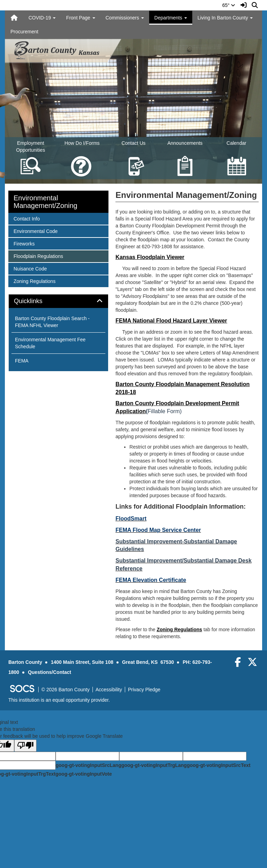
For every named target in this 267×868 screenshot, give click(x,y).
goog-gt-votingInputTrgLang (154, 765)
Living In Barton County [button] (225, 18)
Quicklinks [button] (36, 301)
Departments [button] (171, 18)
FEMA (22, 361)
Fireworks (24, 243)
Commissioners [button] (125, 18)
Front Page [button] (80, 18)
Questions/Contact (49, 672)
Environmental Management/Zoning (45, 202)
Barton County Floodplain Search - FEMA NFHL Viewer (52, 322)
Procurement (24, 32)
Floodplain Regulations (38, 256)
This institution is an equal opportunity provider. (59, 700)
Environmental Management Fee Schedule (50, 343)
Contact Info (27, 218)
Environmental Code (35, 231)
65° (229, 5)
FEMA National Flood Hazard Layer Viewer (171, 321)
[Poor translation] (25, 746)
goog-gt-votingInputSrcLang (88, 765)
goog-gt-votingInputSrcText (219, 765)
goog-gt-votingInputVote (83, 774)
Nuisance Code (30, 268)
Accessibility (109, 690)
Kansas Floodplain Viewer (150, 257)
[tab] (58, 301)
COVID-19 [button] (42, 18)
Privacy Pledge (144, 690)
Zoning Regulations (180, 629)
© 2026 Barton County (66, 690)
